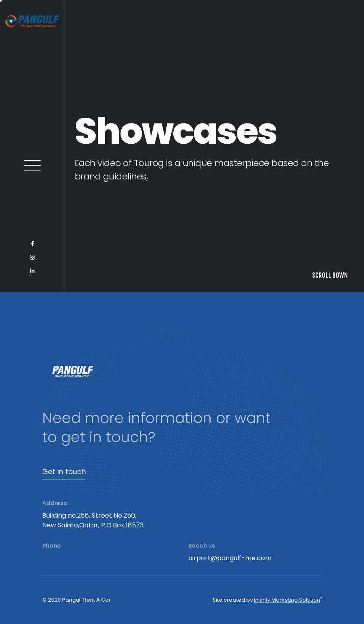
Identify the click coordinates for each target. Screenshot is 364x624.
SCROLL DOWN (330, 275)
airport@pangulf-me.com (230, 558)
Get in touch (64, 472)
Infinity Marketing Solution (287, 600)
